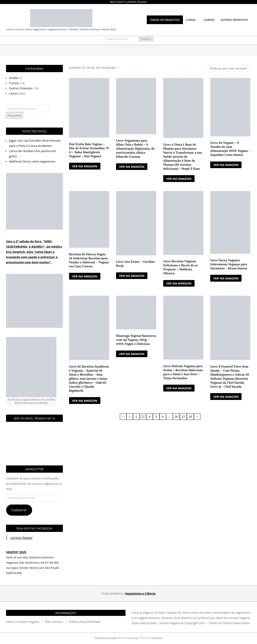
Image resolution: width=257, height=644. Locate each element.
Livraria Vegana (21, 538)
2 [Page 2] (136, 416)
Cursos (14, 83)
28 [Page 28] (190, 416)
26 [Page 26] (176, 416)
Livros (13, 93)
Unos (136, 638)
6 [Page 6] (163, 416)
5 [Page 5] (156, 416)
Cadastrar (19, 510)
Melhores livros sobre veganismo (32, 161)
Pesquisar (146, 39)
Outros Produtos (21, 88)
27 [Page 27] (183, 416)
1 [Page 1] (130, 416)
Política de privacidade (106, 638)
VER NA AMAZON (85, 166)
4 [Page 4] (149, 416)
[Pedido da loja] (230, 68)
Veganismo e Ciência (140, 593)
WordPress (157, 638)
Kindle (13, 78)
